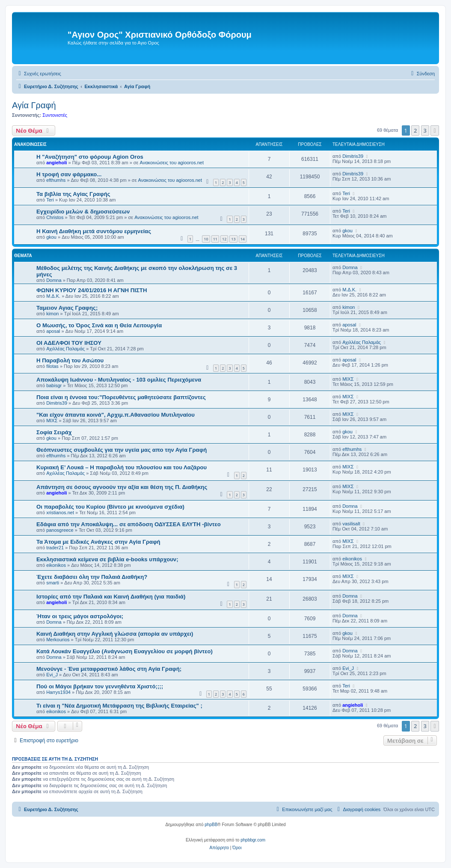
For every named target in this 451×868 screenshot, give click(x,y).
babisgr (54, 385)
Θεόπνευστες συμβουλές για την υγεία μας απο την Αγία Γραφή (122, 450)
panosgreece (60, 530)
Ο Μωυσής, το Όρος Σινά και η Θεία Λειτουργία (99, 325)
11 (215, 239)
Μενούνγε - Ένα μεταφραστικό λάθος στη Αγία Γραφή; (109, 669)
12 (224, 239)
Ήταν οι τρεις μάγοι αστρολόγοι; (80, 616)
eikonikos (56, 565)
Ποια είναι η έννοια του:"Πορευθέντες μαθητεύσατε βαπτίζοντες (121, 397)
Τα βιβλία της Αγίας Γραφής (73, 194)
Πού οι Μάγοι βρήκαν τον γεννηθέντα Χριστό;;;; (100, 686)
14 (243, 239)
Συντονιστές (55, 115)
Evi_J (52, 675)
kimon (52, 314)
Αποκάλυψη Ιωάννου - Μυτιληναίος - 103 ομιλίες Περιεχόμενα (119, 380)
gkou (51, 237)
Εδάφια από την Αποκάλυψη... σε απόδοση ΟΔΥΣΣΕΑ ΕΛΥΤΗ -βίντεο (129, 524)
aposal (53, 331)
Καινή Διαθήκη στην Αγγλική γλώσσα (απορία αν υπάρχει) (115, 634)
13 (233, 239)
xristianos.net (60, 513)
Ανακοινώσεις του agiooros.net (172, 163)
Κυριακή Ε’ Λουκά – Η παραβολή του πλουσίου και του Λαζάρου (122, 467)
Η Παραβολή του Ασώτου (70, 360)
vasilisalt (351, 524)
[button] (435, 130)
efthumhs (56, 180)
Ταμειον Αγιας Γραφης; (67, 308)
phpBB (211, 825)
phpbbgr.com (253, 840)
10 (206, 239)
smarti (53, 583)
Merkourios (58, 640)
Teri (50, 200)
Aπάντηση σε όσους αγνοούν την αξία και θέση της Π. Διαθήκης (122, 487)
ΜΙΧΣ (348, 379)
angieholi (56, 163)
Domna (54, 280)
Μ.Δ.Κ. (53, 296)
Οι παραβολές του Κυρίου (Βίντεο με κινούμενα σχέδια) (110, 507)
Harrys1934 (58, 692)
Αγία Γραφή (34, 105)
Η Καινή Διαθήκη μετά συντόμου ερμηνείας (94, 231)
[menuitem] (39, 74)
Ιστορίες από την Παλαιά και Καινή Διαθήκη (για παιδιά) (111, 597)
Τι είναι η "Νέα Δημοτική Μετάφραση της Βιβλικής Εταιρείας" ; (119, 706)
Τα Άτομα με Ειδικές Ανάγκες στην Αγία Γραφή (98, 542)
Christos (55, 217)
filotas (52, 366)
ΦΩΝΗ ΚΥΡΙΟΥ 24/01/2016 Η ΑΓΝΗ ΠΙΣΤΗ (92, 290)
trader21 (55, 548)
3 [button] (425, 130)
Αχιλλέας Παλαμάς (65, 349)
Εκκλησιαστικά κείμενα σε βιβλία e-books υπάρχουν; (107, 559)
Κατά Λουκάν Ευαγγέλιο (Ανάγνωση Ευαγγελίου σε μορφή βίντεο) (125, 651)
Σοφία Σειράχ (54, 432)
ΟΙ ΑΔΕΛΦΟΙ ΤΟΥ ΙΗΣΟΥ (69, 343)
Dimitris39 (353, 156)
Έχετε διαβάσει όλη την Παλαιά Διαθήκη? (92, 577)
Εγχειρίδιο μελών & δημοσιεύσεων (83, 212)
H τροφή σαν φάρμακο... (69, 174)
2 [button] (415, 130)
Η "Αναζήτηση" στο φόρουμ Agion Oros (90, 157)
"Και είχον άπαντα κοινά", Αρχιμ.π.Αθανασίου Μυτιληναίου (116, 415)
